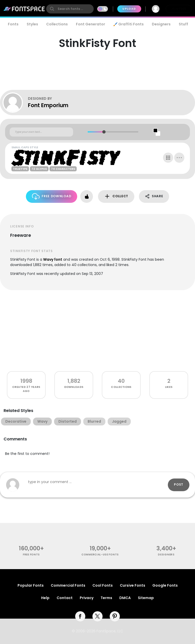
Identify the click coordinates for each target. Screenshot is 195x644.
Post (179, 484)
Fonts (13, 24)
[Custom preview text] (41, 132)
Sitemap (146, 598)
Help (45, 598)
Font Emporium (48, 105)
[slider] (104, 132)
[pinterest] (115, 616)
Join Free (179, 9)
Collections (57, 24)
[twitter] (97, 616)
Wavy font (53, 259)
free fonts (31, 555)
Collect (116, 196)
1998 (26, 381)
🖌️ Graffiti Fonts (128, 24)
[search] (70, 9)
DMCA (125, 598)
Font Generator (91, 24)
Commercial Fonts (68, 585)
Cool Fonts (103, 585)
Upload (129, 9)
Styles (32, 24)
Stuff (183, 24)
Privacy (87, 598)
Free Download (52, 196)
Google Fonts (165, 585)
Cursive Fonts (133, 585)
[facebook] (80, 616)
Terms (106, 598)
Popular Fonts (31, 585)
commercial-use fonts (100, 555)
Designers (161, 24)
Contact (65, 598)
